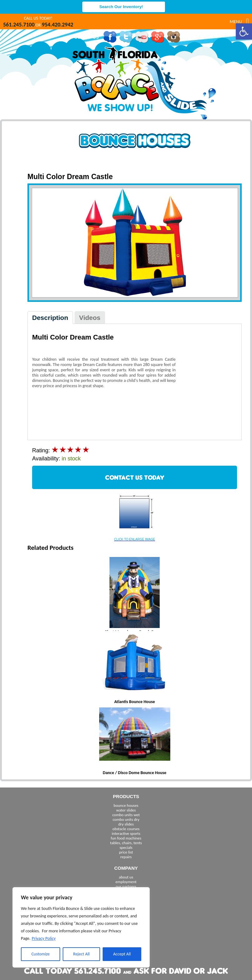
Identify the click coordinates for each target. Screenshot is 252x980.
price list (126, 852)
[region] (81, 927)
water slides (126, 810)
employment (126, 882)
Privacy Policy (44, 938)
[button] (244, 31)
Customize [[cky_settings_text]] (41, 954)
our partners (126, 886)
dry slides (126, 824)
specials (126, 847)
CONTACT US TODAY (135, 477)
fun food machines (126, 838)
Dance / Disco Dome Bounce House (135, 773)
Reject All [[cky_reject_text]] (82, 954)
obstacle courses (126, 829)
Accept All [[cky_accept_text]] (122, 954)
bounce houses (126, 805)
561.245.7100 (19, 25)
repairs (126, 857)
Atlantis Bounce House (135, 702)
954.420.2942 (58, 25)
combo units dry (126, 819)
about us (126, 877)
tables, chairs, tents (126, 843)
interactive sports (126, 833)
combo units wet (126, 815)
